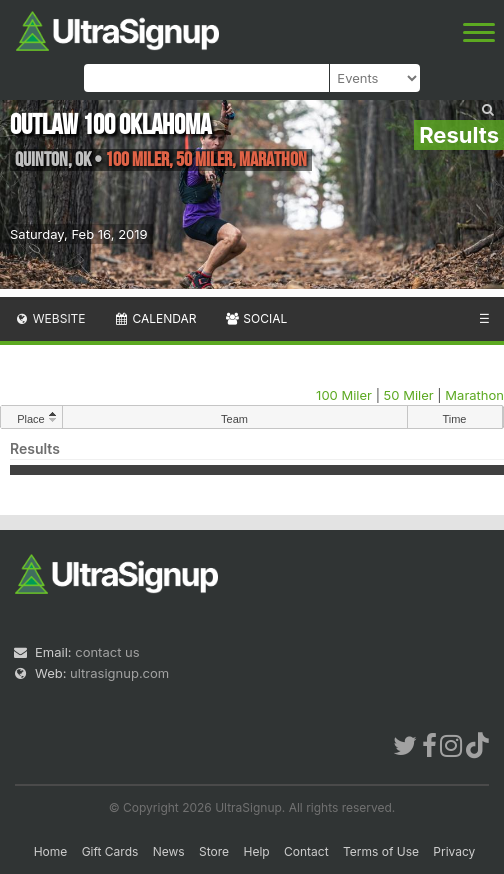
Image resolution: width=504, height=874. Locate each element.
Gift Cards (110, 851)
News (169, 851)
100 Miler (344, 395)
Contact (306, 851)
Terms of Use (381, 851)
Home (51, 851)
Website (50, 318)
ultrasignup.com (119, 673)
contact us (107, 652)
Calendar (155, 318)
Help (256, 851)
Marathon (474, 395)
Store (214, 851)
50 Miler (409, 395)
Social (255, 318)
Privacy (454, 851)
